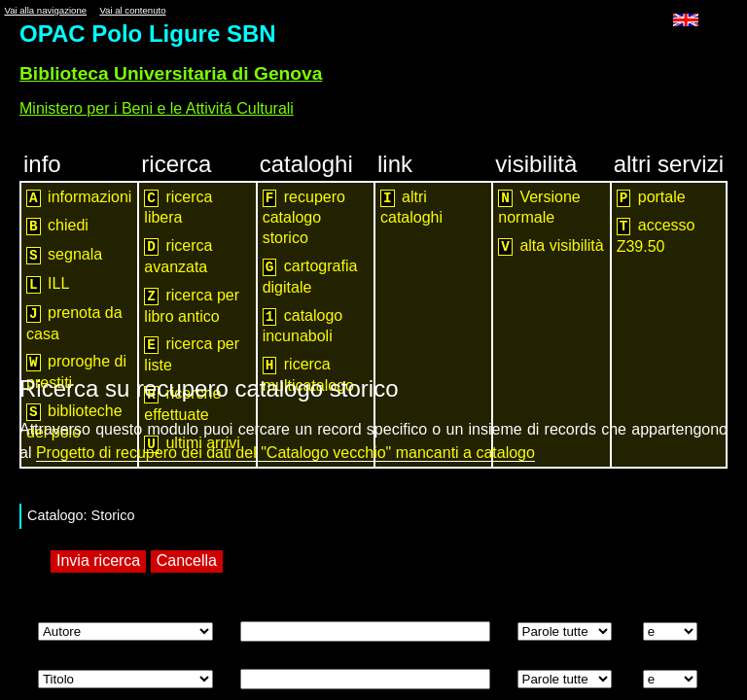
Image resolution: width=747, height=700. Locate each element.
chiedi (57, 226)
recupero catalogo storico (304, 218)
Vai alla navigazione (45, 10)
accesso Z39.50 (656, 236)
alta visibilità (551, 246)
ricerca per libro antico (192, 306)
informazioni (79, 198)
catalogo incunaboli (303, 326)
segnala (64, 255)
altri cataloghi (411, 208)
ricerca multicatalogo (308, 375)
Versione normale (539, 208)
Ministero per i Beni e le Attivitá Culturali (157, 108)
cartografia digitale (310, 277)
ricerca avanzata (178, 256)
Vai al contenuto (132, 10)
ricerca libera (178, 208)
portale (651, 198)
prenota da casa (74, 323)
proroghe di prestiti (76, 372)
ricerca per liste (192, 354)
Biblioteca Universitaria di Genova (171, 73)
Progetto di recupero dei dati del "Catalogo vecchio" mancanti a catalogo (285, 453)
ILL (48, 284)
